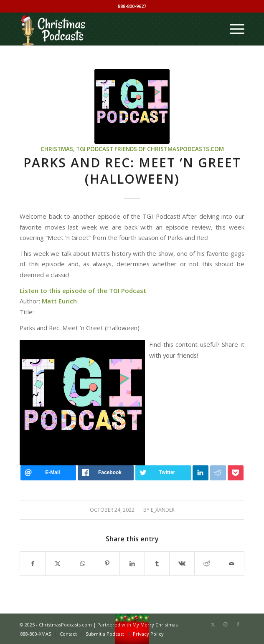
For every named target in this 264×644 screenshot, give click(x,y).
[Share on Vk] (182, 563)
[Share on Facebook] (32, 563)
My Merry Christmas (155, 625)
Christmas (57, 149)
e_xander (163, 510)
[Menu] (233, 29)
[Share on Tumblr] (157, 563)
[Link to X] (213, 624)
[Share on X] (58, 563)
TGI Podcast (95, 149)
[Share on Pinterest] (107, 563)
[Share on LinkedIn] (132, 563)
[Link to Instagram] (226, 624)
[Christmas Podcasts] (109, 29)
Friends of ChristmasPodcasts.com (169, 149)
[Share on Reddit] (207, 563)
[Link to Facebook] (238, 624)
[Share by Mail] (232, 563)
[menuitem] (233, 29)
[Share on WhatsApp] (82, 563)
